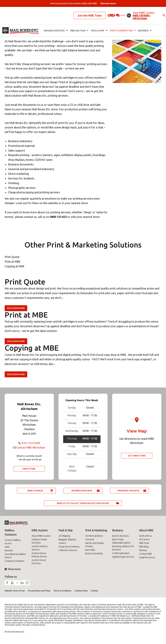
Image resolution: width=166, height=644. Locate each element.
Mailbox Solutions (11, 532)
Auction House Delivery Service (39, 555)
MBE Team (144, 543)
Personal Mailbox (128, 491)
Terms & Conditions (62, 591)
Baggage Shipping (67, 539)
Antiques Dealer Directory (39, 541)
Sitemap (143, 550)
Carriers (62, 543)
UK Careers (144, 539)
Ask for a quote (100, 11)
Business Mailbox (82, 491)
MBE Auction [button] (78, 23)
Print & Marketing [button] (119, 23)
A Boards (90, 539)
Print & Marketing (96, 530)
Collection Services (68, 550)
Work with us (145, 536)
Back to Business (120, 536)
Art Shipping (64, 536)
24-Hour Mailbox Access (13, 542)
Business (118, 530)
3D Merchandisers (94, 536)
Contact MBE (145, 554)
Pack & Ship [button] (97, 23)
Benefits (9, 551)
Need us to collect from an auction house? (83, 503)
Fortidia (94, 591)
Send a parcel (35, 491)
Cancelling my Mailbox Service (15, 556)
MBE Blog (144, 547)
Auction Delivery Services (40, 548)
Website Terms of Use (15, 591)
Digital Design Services (123, 557)
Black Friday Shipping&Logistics (121, 541)
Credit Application (121, 553)
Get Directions (137, 456)
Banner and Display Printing (95, 545)
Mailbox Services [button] (55, 23)
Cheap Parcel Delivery (69, 547)
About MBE (146, 530)
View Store (29, 469)
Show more (13, 569)
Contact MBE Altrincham (31, 447)
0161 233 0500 (31, 443)
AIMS (7, 547)
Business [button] (140, 23)
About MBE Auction (41, 536)
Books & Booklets (94, 553)
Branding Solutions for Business (123, 548)
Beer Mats (90, 550)
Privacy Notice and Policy (39, 591)
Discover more (16, 308)
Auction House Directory (39, 562)
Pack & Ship (66, 530)
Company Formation (14, 561)
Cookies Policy (81, 591)
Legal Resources (147, 557)
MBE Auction (40, 530)
